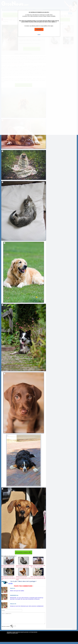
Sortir (39, 35)
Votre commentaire (23, 619)
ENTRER (39, 29)
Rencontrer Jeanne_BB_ (24, 552)
